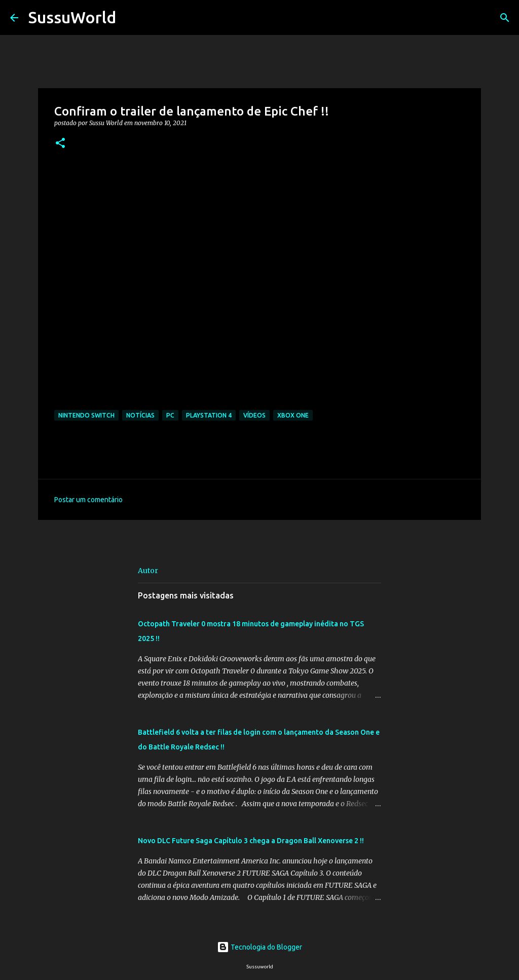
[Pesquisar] (130, 18)
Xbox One (293, 415)
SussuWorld (72, 17)
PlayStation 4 (209, 415)
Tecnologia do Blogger (259, 947)
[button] (60, 144)
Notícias (140, 415)
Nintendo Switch (86, 415)
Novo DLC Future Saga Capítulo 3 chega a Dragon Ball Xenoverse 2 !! (251, 841)
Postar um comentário (88, 500)
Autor (148, 571)
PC (170, 415)
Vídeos (254, 415)
